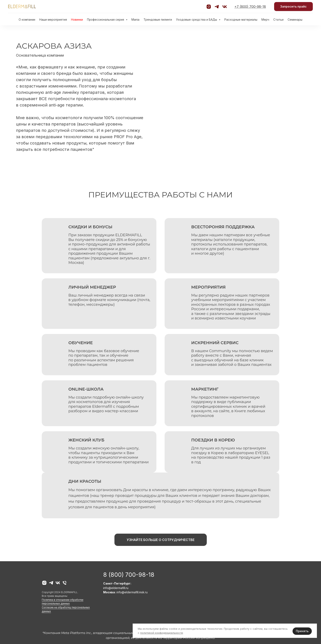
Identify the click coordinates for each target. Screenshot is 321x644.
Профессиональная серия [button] (106, 20)
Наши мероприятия (53, 20)
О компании (27, 20)
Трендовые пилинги (158, 20)
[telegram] (51, 583)
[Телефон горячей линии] (65, 583)
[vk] (58, 583)
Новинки (77, 20)
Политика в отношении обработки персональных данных (63, 602)
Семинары (295, 20)
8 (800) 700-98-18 (129, 575)
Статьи (278, 20)
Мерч (265, 20)
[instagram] (44, 583)
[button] (293, 7)
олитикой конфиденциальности (162, 633)
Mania (135, 20)
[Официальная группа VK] (225, 7)
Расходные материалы (241, 20)
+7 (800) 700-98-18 (250, 7)
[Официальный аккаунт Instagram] (209, 7)
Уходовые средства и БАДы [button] (197, 20)
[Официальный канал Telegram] (217, 7)
